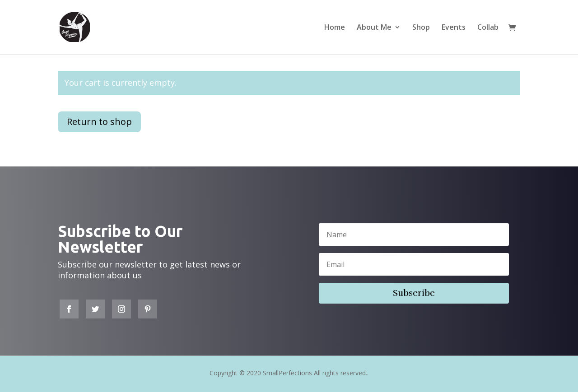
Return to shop (99, 122)
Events (454, 28)
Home (335, 28)
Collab (488, 28)
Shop (421, 28)
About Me (374, 28)
